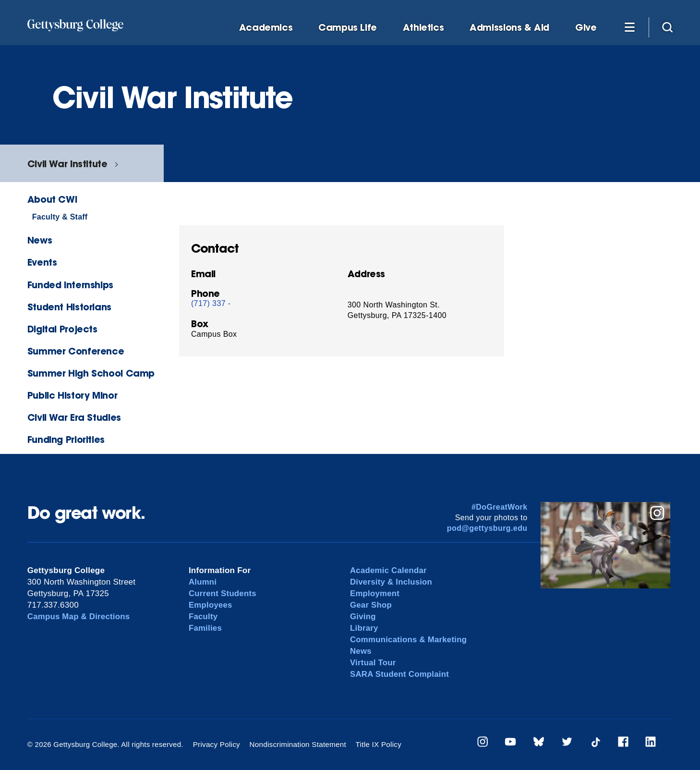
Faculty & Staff (60, 217)
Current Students (223, 593)
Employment (375, 593)
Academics (266, 28)
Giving (363, 617)
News (40, 240)
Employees (211, 605)
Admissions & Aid (509, 28)
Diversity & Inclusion (392, 582)
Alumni (203, 582)
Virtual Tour (373, 663)
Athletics (423, 28)
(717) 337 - (211, 303)
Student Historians (69, 307)
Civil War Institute (67, 164)
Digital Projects (62, 329)
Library (364, 628)
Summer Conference (76, 351)
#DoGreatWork (500, 507)
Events (42, 262)
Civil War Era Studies (74, 417)
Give (586, 28)
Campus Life (348, 28)
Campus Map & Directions (79, 617)
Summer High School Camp (91, 373)
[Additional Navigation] (629, 27)
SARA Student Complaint (400, 674)
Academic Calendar (389, 570)
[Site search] (667, 27)
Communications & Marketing (409, 640)
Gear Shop (371, 605)
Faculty (203, 617)
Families (205, 628)
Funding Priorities (66, 439)
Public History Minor (72, 395)
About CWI (52, 199)
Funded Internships (70, 285)
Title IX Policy (376, 744)
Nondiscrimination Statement (296, 744)
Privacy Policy (216, 744)
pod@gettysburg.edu (487, 528)
